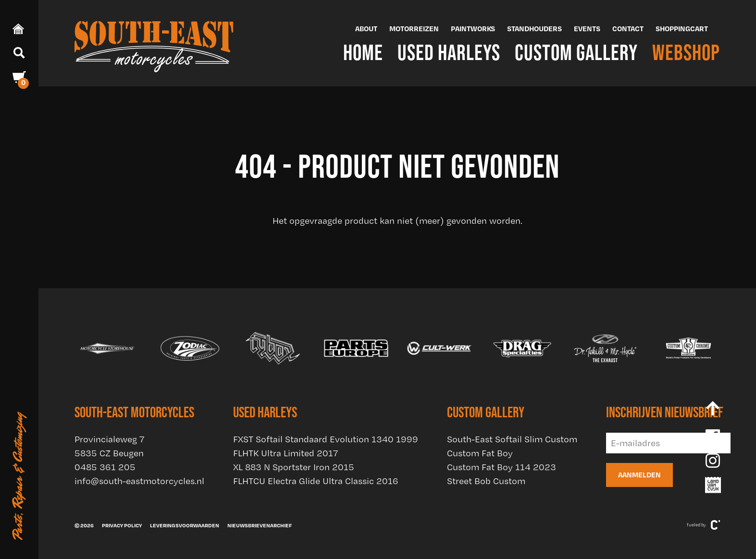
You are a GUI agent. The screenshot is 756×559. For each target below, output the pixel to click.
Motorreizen (414, 29)
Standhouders (534, 29)
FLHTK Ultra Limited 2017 (285, 453)
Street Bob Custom (486, 481)
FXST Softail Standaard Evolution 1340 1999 (326, 439)
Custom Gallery (576, 52)
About (366, 29)
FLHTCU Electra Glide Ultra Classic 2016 (316, 481)
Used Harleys (449, 52)
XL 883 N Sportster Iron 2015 (294, 467)
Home (363, 52)
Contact (628, 29)
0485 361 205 (105, 467)
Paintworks (473, 29)
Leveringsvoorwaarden (185, 525)
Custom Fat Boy (480, 453)
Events (587, 29)
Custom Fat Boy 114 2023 (502, 467)
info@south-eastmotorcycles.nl (139, 481)
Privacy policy (122, 525)
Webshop (686, 52)
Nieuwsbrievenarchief (260, 525)
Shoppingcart (682, 29)
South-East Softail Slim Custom (512, 439)
